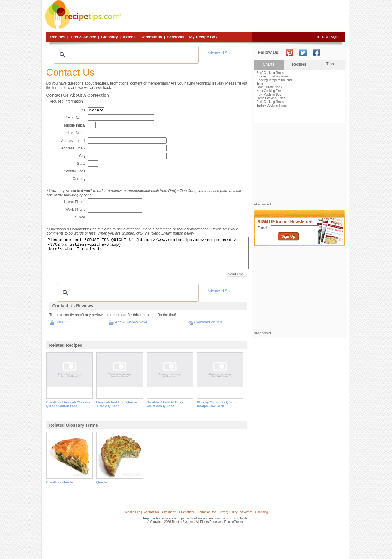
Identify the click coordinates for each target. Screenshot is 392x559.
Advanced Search (222, 53)
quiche (102, 482)
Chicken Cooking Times (273, 76)
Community (151, 37)
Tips (330, 64)
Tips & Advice (83, 37)
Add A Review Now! (131, 322)
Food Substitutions (269, 87)
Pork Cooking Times (270, 102)
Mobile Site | (134, 512)
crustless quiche (60, 482)
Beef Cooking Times (270, 73)
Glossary (109, 37)
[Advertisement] (234, 16)
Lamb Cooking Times (271, 98)
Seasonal (176, 37)
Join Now (322, 37)
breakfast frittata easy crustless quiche (165, 404)
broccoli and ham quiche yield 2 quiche (117, 404)
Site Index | (170, 512)
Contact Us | (152, 512)
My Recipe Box (203, 37)
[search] (125, 55)
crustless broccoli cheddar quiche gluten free (68, 404)
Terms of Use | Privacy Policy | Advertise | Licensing (233, 512)
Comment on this (208, 322)
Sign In (335, 37)
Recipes (58, 37)
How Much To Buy (269, 94)
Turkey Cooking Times (272, 106)
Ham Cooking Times (270, 91)
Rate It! (62, 322)
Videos (129, 37)
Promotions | (188, 512)
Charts (269, 64)
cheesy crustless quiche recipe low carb (217, 404)
